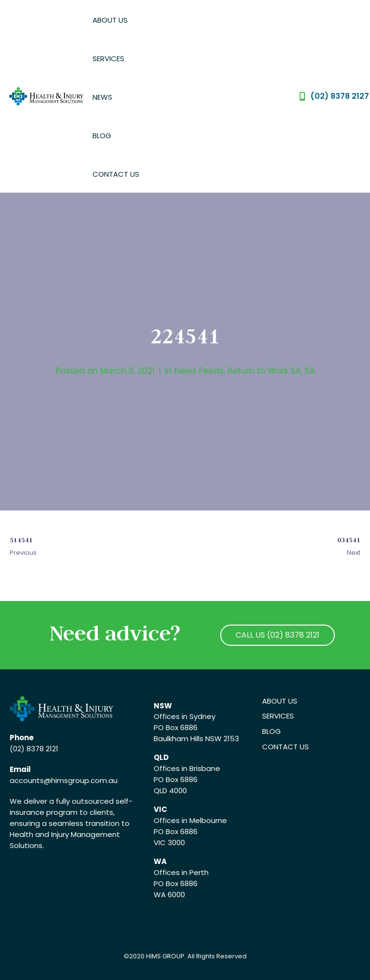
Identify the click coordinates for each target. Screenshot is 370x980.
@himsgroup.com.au (81, 780)
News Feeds (199, 371)
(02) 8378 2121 (34, 749)
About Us (110, 20)
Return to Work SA (264, 371)
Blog (102, 136)
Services (108, 59)
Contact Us (116, 174)
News (102, 97)
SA (310, 371)
